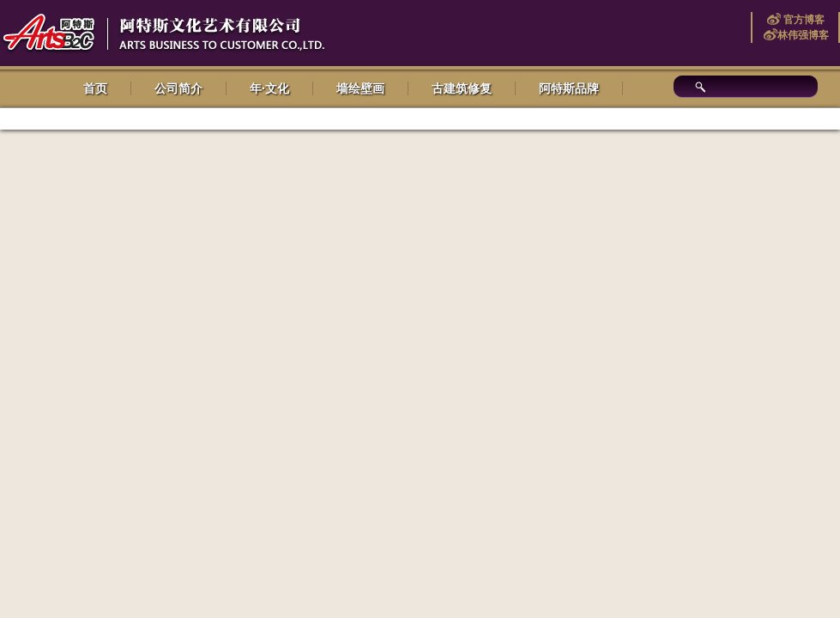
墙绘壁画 (360, 88)
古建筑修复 (462, 88)
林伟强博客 (803, 35)
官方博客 (803, 20)
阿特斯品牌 (569, 88)
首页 (95, 88)
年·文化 (269, 88)
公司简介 (178, 88)
